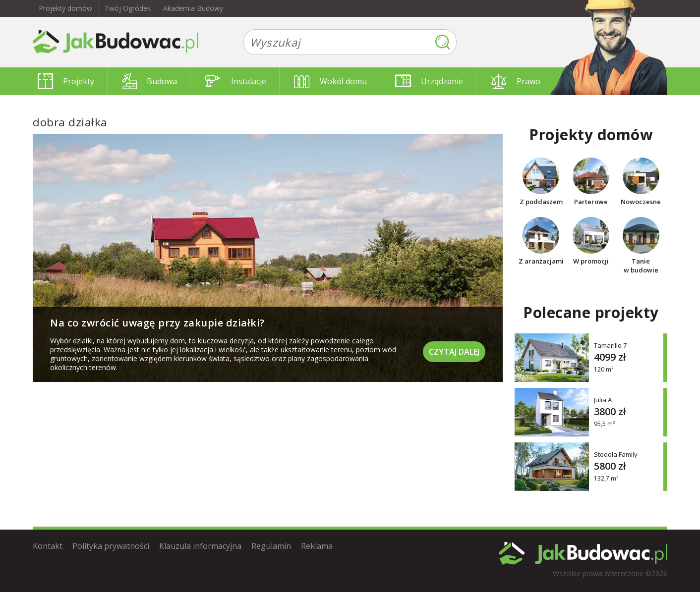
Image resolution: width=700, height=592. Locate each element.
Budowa (149, 81)
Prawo (516, 81)
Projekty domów (65, 8)
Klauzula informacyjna (200, 546)
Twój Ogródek (128, 8)
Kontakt (48, 546)
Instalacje (236, 81)
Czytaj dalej (454, 352)
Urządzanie (429, 81)
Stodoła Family (616, 454)
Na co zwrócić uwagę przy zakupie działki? (157, 323)
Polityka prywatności (111, 546)
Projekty (66, 81)
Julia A (603, 400)
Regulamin (271, 546)
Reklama (317, 546)
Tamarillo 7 (610, 345)
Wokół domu (330, 81)
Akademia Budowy (193, 8)
